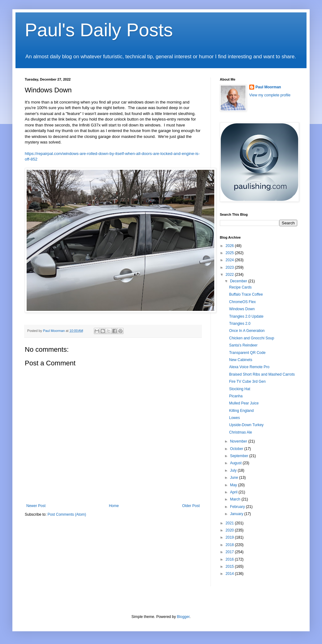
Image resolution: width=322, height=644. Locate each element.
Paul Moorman (268, 87)
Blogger (183, 617)
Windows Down (242, 309)
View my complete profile (270, 95)
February (238, 507)
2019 (230, 537)
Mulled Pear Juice (244, 403)
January (237, 514)
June (235, 478)
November (239, 441)
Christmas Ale (241, 432)
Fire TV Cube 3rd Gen (247, 382)
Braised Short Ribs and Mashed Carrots (262, 374)
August (236, 463)
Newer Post (36, 506)
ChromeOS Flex (242, 302)
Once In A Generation (247, 331)
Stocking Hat (240, 389)
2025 (230, 253)
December (239, 281)
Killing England (241, 411)
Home (114, 506)
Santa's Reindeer (243, 345)
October (237, 449)
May (234, 485)
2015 (230, 567)
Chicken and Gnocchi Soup (252, 338)
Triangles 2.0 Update (246, 316)
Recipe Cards (240, 287)
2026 (230, 246)
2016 (230, 559)
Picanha (236, 396)
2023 (230, 267)
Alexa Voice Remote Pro (249, 367)
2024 (230, 260)
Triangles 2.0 (240, 324)
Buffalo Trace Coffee (246, 294)
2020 (230, 530)
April (234, 492)
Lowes (235, 418)
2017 (230, 552)
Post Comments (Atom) (67, 514)
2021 (230, 523)
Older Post (191, 506)
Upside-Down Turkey (246, 425)
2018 (230, 545)
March (236, 499)
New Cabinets (241, 360)
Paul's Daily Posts (99, 30)
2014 (230, 574)
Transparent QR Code (247, 353)
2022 (230, 275)
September (240, 456)
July (234, 470)
